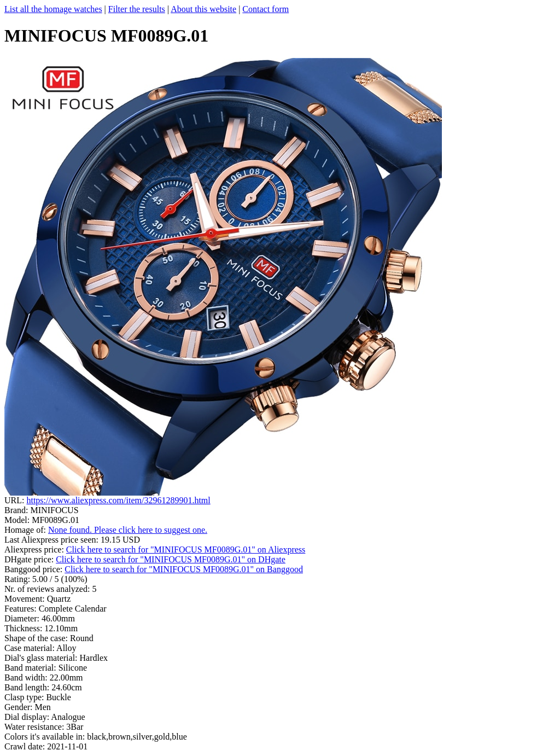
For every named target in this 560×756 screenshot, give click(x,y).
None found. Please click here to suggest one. (128, 530)
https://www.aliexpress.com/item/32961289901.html (118, 500)
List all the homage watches (53, 9)
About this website (203, 9)
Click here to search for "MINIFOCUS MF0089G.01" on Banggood (184, 569)
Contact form (266, 9)
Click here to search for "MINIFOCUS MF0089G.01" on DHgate (171, 559)
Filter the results (137, 9)
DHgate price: (30, 559)
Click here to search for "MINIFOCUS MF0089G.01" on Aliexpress (186, 549)
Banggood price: (34, 569)
